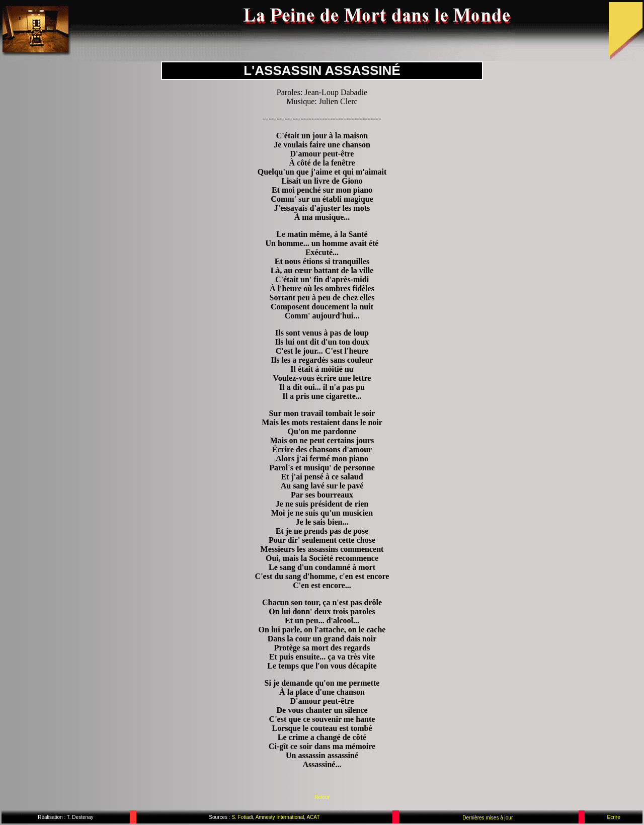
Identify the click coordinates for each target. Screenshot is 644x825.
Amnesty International (279, 817)
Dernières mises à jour (488, 818)
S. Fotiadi (242, 817)
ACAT (313, 817)
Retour (322, 797)
